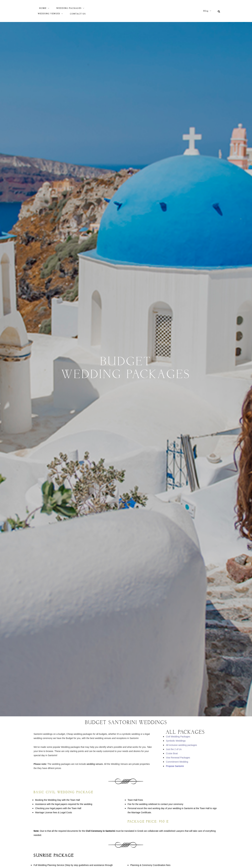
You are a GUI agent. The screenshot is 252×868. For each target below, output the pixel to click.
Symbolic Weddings (176, 741)
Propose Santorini (175, 766)
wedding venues (95, 764)
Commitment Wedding (177, 762)
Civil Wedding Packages (178, 737)
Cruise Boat (172, 753)
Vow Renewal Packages (178, 758)
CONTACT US (78, 14)
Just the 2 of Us (174, 749)
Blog (206, 11)
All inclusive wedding (176, 745)
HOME (43, 8)
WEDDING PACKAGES (69, 8)
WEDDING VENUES (49, 14)
